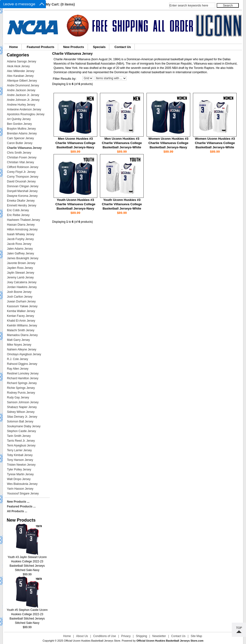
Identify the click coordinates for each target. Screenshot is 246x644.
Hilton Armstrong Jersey (22, 229)
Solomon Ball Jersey (20, 421)
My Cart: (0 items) (60, 4)
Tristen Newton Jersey (21, 465)
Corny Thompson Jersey (23, 177)
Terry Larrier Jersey (19, 450)
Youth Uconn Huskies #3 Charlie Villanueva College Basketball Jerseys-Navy (75, 204)
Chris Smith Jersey (19, 153)
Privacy (126, 636)
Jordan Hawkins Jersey (22, 287)
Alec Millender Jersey (21, 71)
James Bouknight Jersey (23, 258)
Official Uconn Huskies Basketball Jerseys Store (92, 641)
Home (13, 47)
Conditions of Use (105, 636)
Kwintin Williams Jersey (22, 325)
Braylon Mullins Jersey (21, 129)
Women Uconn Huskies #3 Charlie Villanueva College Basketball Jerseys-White (215, 143)
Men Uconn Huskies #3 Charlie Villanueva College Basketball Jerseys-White (122, 143)
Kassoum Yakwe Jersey (22, 306)
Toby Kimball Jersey (20, 455)
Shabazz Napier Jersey (22, 407)
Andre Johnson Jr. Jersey (23, 100)
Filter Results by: (65, 79)
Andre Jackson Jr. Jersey (23, 95)
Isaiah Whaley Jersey (21, 234)
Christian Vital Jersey (21, 162)
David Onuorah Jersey (21, 181)
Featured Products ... (21, 506)
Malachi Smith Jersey (21, 330)
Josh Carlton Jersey (20, 297)
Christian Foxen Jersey (22, 157)
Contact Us (123, 47)
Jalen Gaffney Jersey (21, 253)
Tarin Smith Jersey (19, 436)
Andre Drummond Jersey (23, 85)
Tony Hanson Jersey (20, 460)
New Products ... (18, 502)
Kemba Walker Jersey (21, 311)
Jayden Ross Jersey (20, 268)
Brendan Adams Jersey (22, 133)
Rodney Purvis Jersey (21, 393)
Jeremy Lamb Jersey (20, 277)
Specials (99, 47)
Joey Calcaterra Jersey (22, 282)
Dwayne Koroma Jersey (22, 196)
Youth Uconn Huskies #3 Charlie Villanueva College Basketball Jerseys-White (122, 204)
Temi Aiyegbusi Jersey (21, 445)
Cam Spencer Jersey (20, 138)
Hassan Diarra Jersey (21, 225)
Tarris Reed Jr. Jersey (21, 441)
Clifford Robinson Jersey (23, 167)
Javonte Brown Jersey (21, 263)
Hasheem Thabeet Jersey (23, 220)
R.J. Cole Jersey (18, 359)
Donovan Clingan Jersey (23, 186)
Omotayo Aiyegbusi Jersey (24, 354)
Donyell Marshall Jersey (22, 191)
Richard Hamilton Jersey (23, 378)
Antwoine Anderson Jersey (24, 109)
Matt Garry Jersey (18, 340)
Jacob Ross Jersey (19, 244)
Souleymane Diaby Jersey (24, 426)
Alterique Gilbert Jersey (22, 81)
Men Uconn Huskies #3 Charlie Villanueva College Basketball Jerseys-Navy (75, 143)
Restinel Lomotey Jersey (23, 373)
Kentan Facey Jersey (21, 316)
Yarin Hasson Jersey (20, 489)
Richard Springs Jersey (22, 383)
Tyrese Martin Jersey (20, 474)
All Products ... (17, 511)
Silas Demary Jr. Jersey (22, 417)
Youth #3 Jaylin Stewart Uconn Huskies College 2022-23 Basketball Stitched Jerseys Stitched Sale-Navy (27, 562)
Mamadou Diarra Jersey (22, 335)
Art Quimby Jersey (19, 119)
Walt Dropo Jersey (19, 479)
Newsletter (159, 636)
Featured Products (40, 47)
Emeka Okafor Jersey (21, 201)
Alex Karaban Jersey (20, 76)
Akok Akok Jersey (18, 66)
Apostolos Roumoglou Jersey (26, 114)
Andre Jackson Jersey (21, 90)
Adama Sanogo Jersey (22, 61)
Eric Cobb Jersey (18, 210)
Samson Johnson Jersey (23, 402)
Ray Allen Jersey (18, 369)
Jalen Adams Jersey (20, 249)
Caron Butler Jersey (20, 143)
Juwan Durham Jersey (21, 301)
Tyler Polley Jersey (19, 469)
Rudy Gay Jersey (18, 397)
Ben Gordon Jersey (19, 124)
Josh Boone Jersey (19, 292)
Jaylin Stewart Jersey (21, 273)
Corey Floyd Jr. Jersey (21, 172)
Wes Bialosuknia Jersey (22, 484)
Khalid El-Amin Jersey (21, 321)
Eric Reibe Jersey (18, 215)
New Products (74, 47)
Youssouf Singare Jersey (23, 494)
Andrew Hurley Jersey (21, 105)
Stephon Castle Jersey (22, 431)
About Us (82, 636)
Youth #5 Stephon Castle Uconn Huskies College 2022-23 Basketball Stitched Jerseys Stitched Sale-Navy (27, 615)
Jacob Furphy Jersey (20, 239)
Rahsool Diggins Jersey (22, 364)
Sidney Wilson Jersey (21, 412)
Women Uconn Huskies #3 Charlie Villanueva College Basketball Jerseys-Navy (168, 143)
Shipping (142, 636)
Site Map (196, 636)
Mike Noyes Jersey (19, 345)
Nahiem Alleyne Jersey (22, 349)
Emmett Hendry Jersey (22, 205)
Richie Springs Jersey (21, 388)
